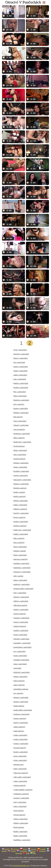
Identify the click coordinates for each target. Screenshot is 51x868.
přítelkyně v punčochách (22, 672)
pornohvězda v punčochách (23, 647)
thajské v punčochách (21, 752)
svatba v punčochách (20, 735)
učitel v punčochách (20, 769)
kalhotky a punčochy (20, 509)
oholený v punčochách (21, 610)
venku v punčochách (20, 781)
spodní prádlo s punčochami (23, 710)
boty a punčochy (19, 404)
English (7, 849)
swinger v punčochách (21, 744)
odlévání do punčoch (20, 605)
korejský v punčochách (21, 513)
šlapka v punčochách (20, 836)
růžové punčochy (19, 681)
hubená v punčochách (21, 501)
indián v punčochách (20, 505)
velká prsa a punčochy (21, 773)
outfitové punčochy (20, 626)
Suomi (33, 851)
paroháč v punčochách (21, 630)
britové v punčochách (21, 358)
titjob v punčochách (20, 756)
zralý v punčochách (20, 802)
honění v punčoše (19, 492)
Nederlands (23, 851)
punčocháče (17, 668)
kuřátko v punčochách (21, 534)
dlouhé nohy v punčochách (22, 442)
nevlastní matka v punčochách (23, 589)
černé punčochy (19, 811)
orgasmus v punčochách (21, 618)
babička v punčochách (21, 383)
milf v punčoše (18, 576)
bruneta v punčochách (21, 408)
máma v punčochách (20, 580)
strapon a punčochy (20, 718)
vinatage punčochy (20, 785)
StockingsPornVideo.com (21, 866)
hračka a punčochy (20, 496)
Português (42, 851)
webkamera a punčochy (21, 794)
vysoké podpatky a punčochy (23, 790)
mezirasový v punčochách (22, 572)
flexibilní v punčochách (21, 471)
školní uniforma (19, 827)
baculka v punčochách (21, 388)
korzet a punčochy (20, 517)
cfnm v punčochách (20, 421)
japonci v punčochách (21, 367)
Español (43, 849)
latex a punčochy (19, 542)
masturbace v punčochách (22, 568)
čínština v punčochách (21, 823)
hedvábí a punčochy (20, 488)
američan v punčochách (21, 354)
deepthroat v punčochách (22, 434)
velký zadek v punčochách (22, 777)
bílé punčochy (18, 417)
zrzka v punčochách (20, 806)
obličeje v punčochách (21, 601)
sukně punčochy (19, 731)
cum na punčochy (19, 429)
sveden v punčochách (21, 739)
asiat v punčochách (20, 379)
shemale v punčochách (21, 697)
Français (34, 849)
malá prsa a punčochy (21, 559)
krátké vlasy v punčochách (22, 530)
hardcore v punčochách (21, 484)
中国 (27, 853)
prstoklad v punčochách (21, 660)
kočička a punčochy (20, 526)
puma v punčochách (20, 664)
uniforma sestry (19, 764)
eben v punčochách (20, 455)
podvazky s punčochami (21, 639)
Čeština (13, 851)
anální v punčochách (20, 375)
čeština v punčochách (21, 819)
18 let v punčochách (20, 350)
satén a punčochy (19, 685)
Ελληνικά (19, 853)
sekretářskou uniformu (21, 689)
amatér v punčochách (21, 371)
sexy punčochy (18, 693)
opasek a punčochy (20, 614)
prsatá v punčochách (20, 656)
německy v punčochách (21, 597)
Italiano (4, 851)
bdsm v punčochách (20, 396)
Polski (25, 849)
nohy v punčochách (20, 593)
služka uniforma (19, 706)
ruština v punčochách (21, 677)
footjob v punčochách (21, 475)
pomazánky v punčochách (22, 643)
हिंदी (34, 853)
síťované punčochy (20, 748)
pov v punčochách (20, 651)
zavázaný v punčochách (21, 798)
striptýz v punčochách (21, 723)
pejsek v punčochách (20, 635)
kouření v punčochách (21, 522)
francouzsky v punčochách (22, 480)
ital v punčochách (19, 362)
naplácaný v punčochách (22, 584)
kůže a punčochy (19, 538)
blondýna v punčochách (21, 400)
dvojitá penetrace (19, 446)
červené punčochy (20, 815)
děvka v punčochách (20, 450)
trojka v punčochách (20, 760)
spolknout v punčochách (22, 714)
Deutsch (16, 849)
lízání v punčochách (20, 555)
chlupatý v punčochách (21, 425)
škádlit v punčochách (20, 832)
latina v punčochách (20, 547)
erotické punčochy (20, 459)
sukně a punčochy (19, 727)
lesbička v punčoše (20, 551)
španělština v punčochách (22, 840)
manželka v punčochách (21, 563)
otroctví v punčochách (21, 622)
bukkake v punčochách (21, 413)
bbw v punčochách (20, 392)
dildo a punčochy (19, 438)
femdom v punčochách (21, 463)
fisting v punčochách (20, 467)
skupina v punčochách (21, 702)
